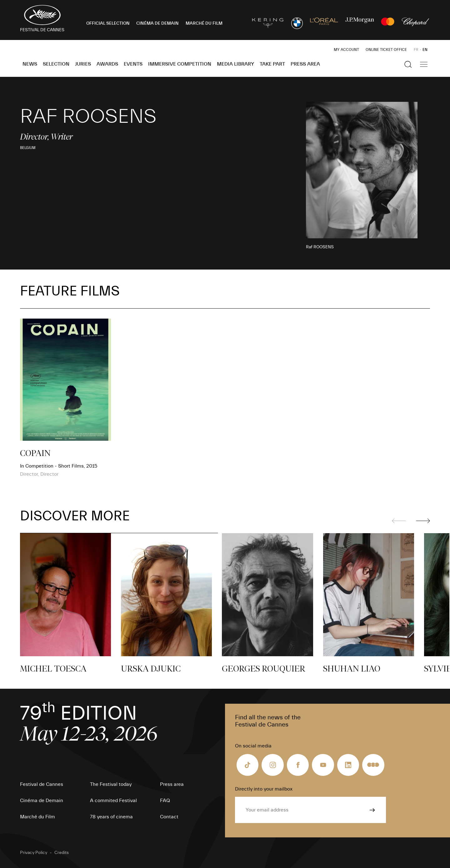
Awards (107, 64)
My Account (346, 50)
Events (133, 64)
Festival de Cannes (42, 784)
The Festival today (111, 784)
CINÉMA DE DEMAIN (157, 23)
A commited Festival (113, 801)
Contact (169, 817)
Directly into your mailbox (264, 789)
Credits (62, 853)
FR (416, 50)
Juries (83, 64)
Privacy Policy (34, 853)
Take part (272, 64)
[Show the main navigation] (424, 64)
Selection (56, 64)
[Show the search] (408, 64)
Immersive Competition (180, 64)
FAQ (165, 801)
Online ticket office (386, 50)
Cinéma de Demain (42, 801)
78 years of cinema (111, 817)
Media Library (235, 64)
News (30, 64)
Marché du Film (37, 817)
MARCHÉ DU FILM (204, 23)
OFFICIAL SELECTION (108, 23)
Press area (305, 64)
